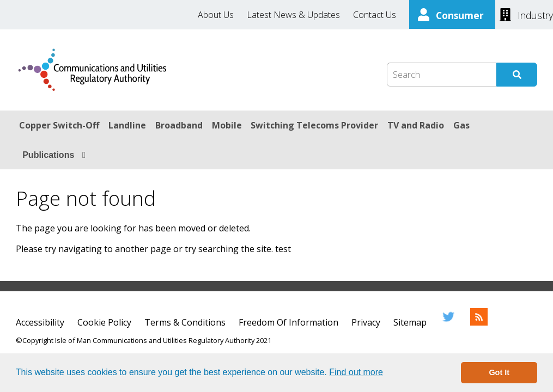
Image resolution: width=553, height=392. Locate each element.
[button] (387, 373)
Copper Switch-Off (59, 125)
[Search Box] (442, 75)
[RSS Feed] (479, 322)
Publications (48, 155)
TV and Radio (416, 125)
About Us (216, 15)
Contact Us (375, 15)
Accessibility (40, 322)
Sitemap (410, 322)
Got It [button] (499, 372)
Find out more (356, 372)
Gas (461, 125)
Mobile (227, 125)
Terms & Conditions (185, 322)
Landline (127, 125)
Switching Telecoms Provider (314, 125)
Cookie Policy (104, 322)
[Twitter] (448, 322)
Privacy (366, 322)
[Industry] (526, 14)
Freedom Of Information (288, 322)
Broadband (179, 125)
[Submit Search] (517, 75)
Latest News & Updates (293, 15)
